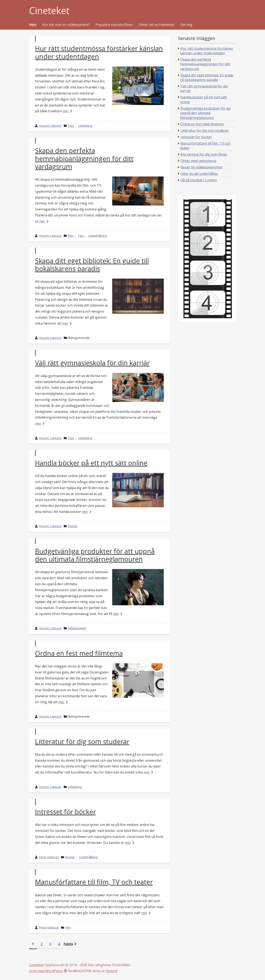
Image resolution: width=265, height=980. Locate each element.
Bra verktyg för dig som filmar (204, 154)
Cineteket (49, 11)
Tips (71, 126)
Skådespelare (77, 628)
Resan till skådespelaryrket (201, 167)
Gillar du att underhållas (199, 174)
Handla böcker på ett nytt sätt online (91, 463)
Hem (33, 25)
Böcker (73, 526)
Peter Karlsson (49, 857)
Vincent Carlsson (50, 126)
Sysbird (111, 971)
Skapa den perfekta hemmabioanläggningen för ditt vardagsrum (84, 158)
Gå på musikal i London (199, 180)
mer (66, 111)
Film (71, 236)
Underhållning (98, 236)
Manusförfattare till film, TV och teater (94, 882)
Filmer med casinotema (198, 161)
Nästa (68, 944)
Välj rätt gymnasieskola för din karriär (92, 363)
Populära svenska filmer (114, 25)
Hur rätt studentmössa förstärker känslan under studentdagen (99, 52)
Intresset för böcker (65, 812)
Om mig (186, 25)
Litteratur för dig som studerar (82, 741)
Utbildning (85, 126)
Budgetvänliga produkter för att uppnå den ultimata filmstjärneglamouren (95, 555)
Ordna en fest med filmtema (79, 653)
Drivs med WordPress (46, 971)
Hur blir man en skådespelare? (66, 25)
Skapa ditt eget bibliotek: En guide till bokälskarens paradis (92, 265)
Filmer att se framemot (157, 25)
